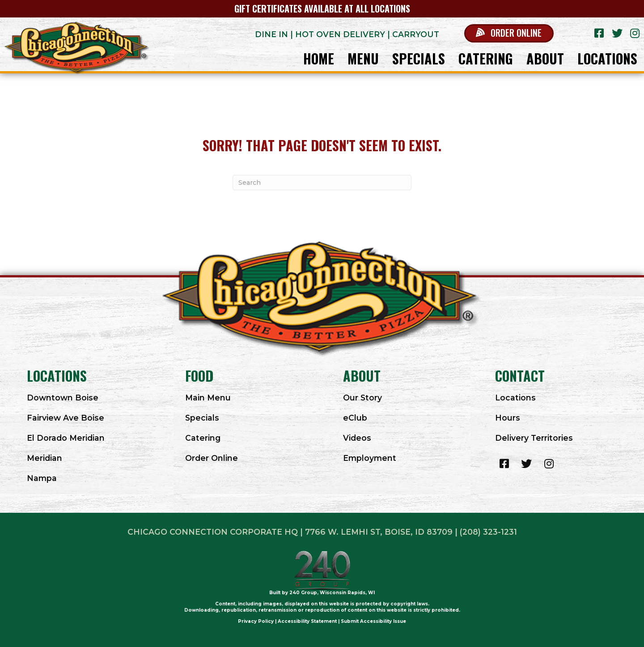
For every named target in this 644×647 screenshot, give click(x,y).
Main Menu (208, 398)
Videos (357, 438)
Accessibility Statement (307, 621)
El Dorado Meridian (66, 438)
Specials (202, 418)
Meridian (44, 458)
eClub (355, 418)
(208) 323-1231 (488, 532)
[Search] (322, 183)
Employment (370, 458)
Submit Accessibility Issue (373, 621)
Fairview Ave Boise (66, 418)
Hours (508, 418)
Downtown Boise (63, 398)
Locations (515, 398)
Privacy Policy (256, 621)
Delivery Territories (534, 438)
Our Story (362, 398)
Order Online (212, 458)
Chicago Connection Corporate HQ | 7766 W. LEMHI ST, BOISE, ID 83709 (290, 532)
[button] (509, 33)
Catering (203, 438)
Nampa (42, 478)
